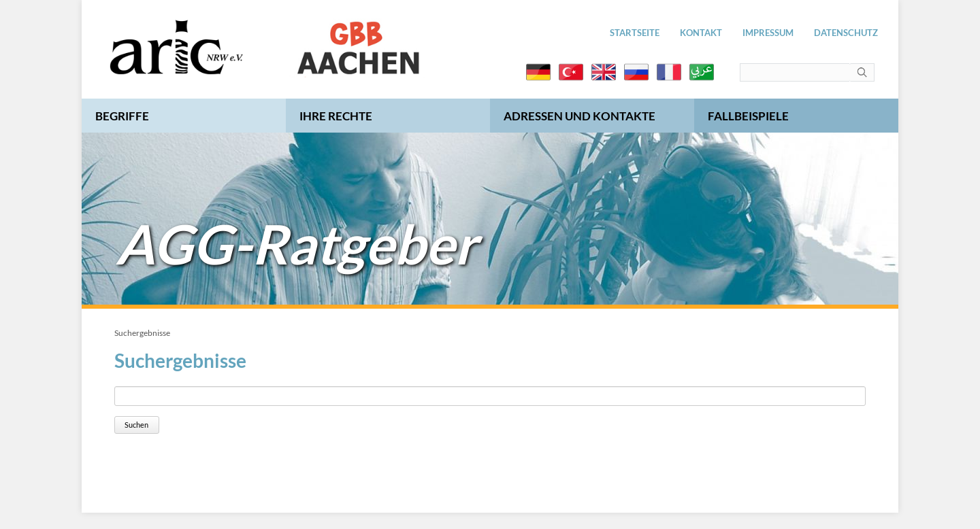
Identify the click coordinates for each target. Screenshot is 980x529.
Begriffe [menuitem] (122, 116)
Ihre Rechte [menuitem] (336, 116)
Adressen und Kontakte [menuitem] (579, 116)
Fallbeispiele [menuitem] (748, 116)
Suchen (136, 425)
